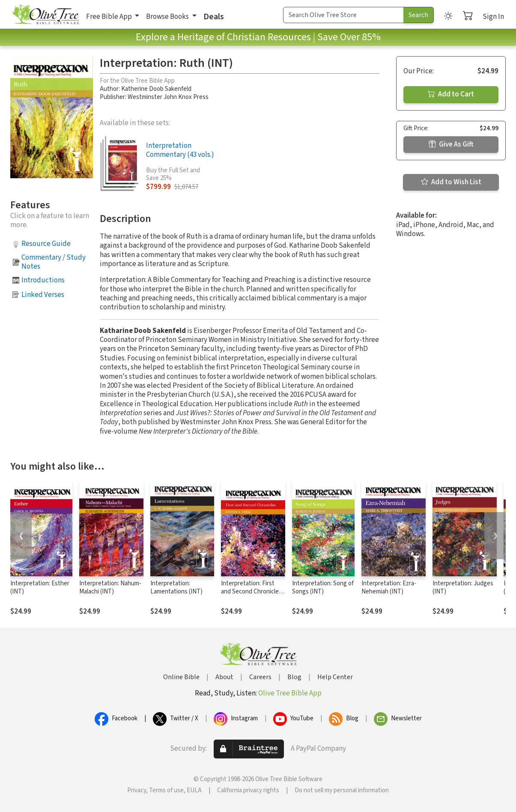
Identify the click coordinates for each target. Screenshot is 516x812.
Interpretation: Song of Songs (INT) (323, 587)
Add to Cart (451, 94)
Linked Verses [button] (43, 295)
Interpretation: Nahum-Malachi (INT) (110, 587)
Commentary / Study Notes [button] (54, 262)
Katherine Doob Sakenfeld (156, 89)
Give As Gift (451, 144)
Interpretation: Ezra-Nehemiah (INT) (389, 587)
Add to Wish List (451, 182)
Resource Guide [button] (46, 244)
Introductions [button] (43, 280)
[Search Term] (343, 15)
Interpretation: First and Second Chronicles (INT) (251, 592)
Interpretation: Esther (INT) (40, 587)
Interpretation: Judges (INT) (463, 587)
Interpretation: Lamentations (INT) (176, 587)
